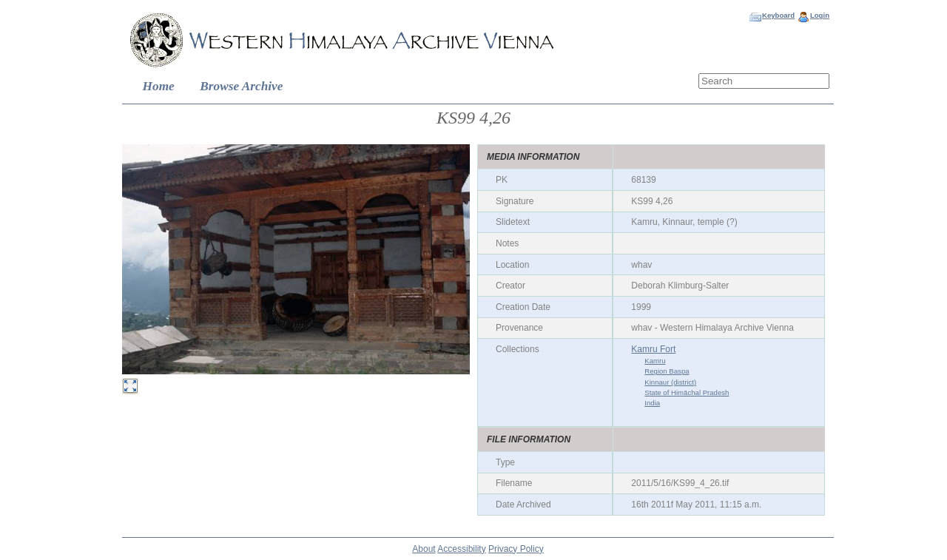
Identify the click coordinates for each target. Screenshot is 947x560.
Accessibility (461, 549)
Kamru (655, 361)
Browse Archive (241, 86)
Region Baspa (667, 371)
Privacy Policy (516, 549)
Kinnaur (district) (670, 382)
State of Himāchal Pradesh (687, 392)
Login (820, 15)
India (652, 403)
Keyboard (778, 15)
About (424, 549)
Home (159, 86)
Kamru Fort (653, 349)
